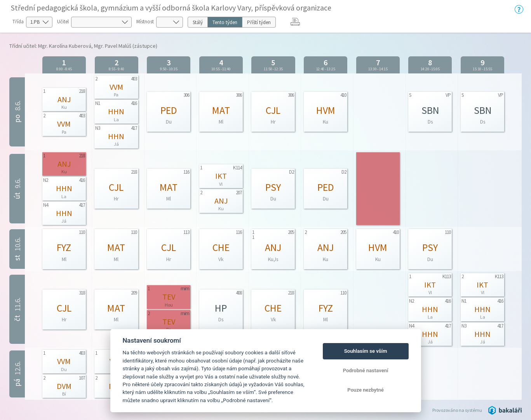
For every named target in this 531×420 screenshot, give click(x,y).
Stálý (198, 22)
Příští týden (259, 22)
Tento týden (225, 22)
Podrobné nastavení (366, 370)
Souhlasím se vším (366, 351)
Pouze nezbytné (366, 390)
